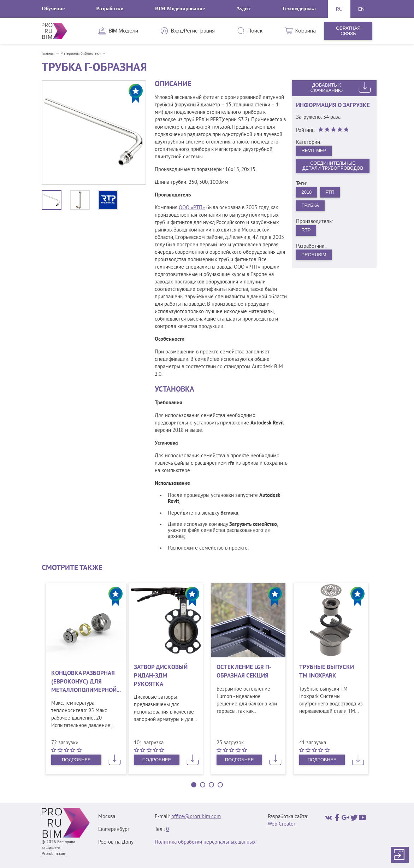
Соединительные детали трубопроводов (333, 166)
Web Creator (282, 824)
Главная (48, 54)
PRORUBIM (314, 255)
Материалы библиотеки (81, 54)
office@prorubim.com (196, 817)
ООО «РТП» (192, 208)
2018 (307, 192)
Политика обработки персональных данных (205, 842)
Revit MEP (314, 150)
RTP (306, 230)
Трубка (310, 205)
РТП (330, 192)
